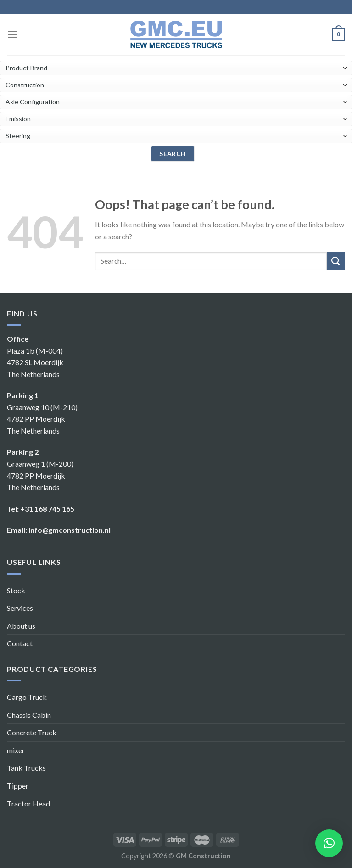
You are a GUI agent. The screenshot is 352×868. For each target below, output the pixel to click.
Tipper (18, 786)
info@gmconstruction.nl (70, 530)
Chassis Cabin (29, 715)
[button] (329, 843)
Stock (16, 590)
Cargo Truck (27, 697)
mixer (16, 750)
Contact (20, 643)
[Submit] (336, 261)
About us (21, 626)
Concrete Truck (32, 732)
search (173, 154)
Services (20, 608)
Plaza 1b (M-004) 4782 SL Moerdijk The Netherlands (35, 362)
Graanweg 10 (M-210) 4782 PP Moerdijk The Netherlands (42, 419)
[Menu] (12, 34)
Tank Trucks (26, 768)
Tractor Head (28, 803)
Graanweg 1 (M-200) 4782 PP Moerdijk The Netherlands (40, 475)
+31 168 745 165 (47, 509)
